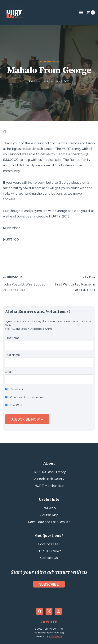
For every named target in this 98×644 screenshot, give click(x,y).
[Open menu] (81, 12)
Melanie (37, 81)
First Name (12, 338)
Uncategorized (49, 62)
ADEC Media (55, 636)
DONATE (49, 622)
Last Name (12, 355)
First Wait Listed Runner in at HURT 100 (74, 283)
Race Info (14, 389)
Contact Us (49, 558)
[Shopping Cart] (91, 12)
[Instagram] (58, 611)
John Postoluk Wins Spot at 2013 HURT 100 (24, 283)
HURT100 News (49, 551)
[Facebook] (40, 611)
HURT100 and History (49, 472)
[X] (49, 611)
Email (9, 372)
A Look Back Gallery (49, 479)
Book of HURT (49, 544)
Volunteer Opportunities (24, 397)
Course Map (49, 515)
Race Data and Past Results (49, 522)
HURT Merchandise (49, 486)
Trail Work (14, 405)
